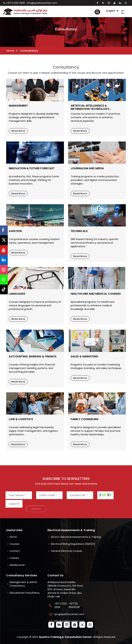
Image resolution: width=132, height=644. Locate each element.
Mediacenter (17, 565)
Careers (14, 558)
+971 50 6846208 (75, 605)
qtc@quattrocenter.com (69, 614)
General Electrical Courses (67, 551)
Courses (15, 544)
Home (10, 51)
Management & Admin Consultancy (23, 584)
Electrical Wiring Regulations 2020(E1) (73, 544)
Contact (15, 551)
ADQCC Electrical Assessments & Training (76, 537)
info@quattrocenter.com (42, 3)
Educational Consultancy (25, 593)
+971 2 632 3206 (14, 3)
